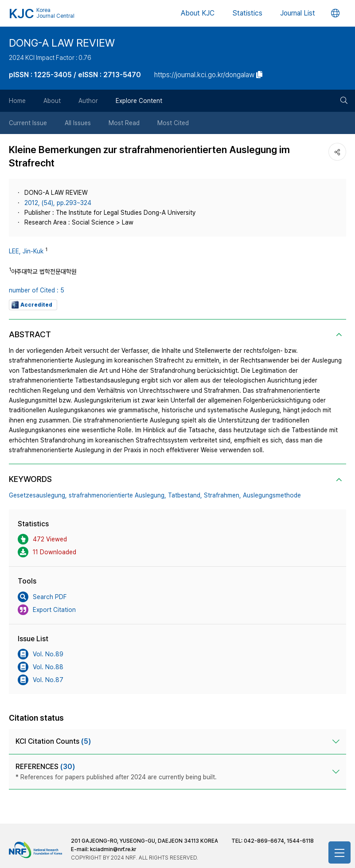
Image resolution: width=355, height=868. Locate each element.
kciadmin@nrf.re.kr (113, 849)
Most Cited (173, 123)
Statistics (247, 13)
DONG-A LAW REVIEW (62, 43)
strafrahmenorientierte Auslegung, (117, 495)
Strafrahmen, (222, 495)
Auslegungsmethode (272, 495)
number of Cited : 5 (37, 290)
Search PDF (42, 597)
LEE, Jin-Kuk (26, 251)
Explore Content (139, 101)
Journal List (298, 13)
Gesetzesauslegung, (38, 495)
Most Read (124, 123)
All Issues (78, 123)
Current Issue (28, 123)
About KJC (198, 13)
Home (17, 101)
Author (88, 101)
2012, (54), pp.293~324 (58, 203)
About (52, 101)
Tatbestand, (185, 495)
